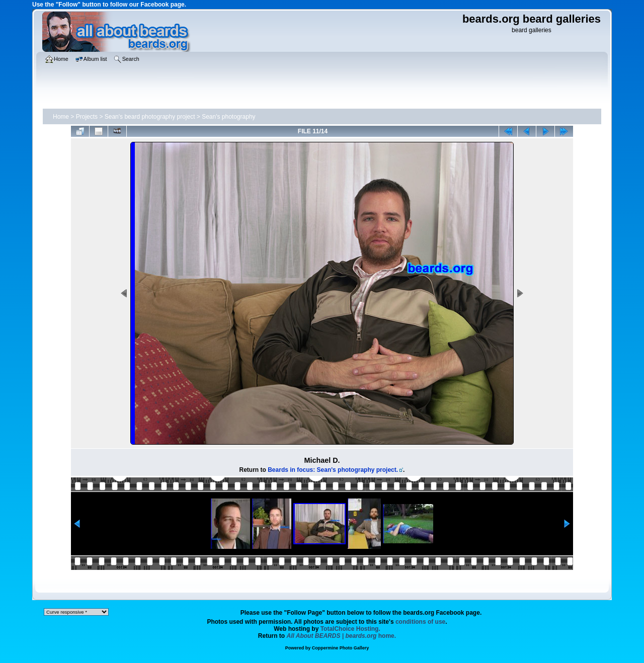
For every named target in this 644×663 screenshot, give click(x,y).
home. (342, 636)
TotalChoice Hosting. (350, 629)
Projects (87, 117)
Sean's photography (228, 117)
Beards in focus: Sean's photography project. (333, 470)
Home (61, 117)
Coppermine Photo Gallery (341, 648)
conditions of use (420, 622)
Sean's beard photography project (150, 117)
